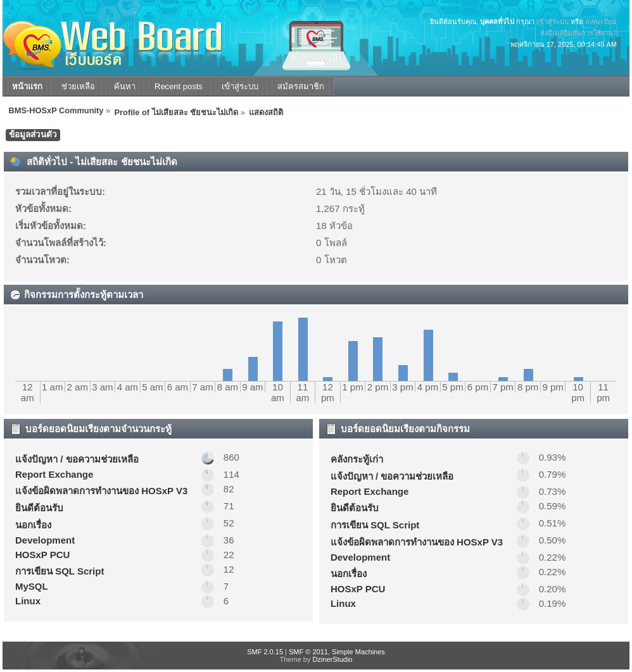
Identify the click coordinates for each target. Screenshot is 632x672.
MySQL (32, 586)
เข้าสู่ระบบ (553, 22)
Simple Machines (358, 652)
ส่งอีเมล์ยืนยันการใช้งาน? (578, 33)
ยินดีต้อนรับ (39, 508)
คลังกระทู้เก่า (357, 459)
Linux (28, 601)
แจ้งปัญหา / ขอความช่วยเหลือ (77, 459)
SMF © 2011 (308, 652)
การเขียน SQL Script (60, 571)
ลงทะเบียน (601, 22)
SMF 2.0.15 (265, 652)
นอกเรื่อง (33, 525)
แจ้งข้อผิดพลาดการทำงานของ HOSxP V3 (101, 491)
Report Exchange (54, 474)
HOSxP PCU (42, 555)
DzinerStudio (332, 659)
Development (45, 540)
